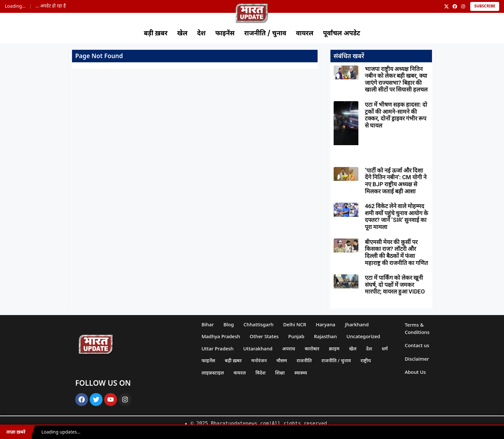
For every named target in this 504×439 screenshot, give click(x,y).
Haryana (326, 324)
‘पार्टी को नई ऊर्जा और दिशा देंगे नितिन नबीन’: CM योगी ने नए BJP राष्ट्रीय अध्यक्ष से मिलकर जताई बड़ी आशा (396, 181)
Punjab (296, 336)
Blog (229, 324)
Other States (264, 336)
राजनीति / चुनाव (265, 34)
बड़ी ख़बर (156, 34)
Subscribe (485, 6)
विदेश (261, 373)
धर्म (385, 348)
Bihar (208, 324)
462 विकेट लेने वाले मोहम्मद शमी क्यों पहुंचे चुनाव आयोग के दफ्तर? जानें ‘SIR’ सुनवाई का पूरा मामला (396, 216)
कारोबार (312, 348)
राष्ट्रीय (366, 360)
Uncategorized (363, 336)
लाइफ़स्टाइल (213, 373)
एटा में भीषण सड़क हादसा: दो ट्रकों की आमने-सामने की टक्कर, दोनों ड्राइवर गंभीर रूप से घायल (396, 115)
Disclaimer (417, 359)
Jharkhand (357, 324)
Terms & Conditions (417, 328)
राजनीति (304, 360)
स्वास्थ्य (301, 373)
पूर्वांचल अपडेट (342, 34)
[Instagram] (463, 6)
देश (201, 34)
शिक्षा (280, 373)
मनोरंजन (259, 360)
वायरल (305, 34)
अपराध (289, 348)
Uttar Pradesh (218, 348)
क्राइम (334, 348)
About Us (415, 372)
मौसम (282, 360)
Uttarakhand (258, 348)
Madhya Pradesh (221, 336)
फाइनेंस (225, 34)
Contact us (417, 345)
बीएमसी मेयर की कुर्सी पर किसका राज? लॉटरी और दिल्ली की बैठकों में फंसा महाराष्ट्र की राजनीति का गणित (396, 252)
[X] (446, 6)
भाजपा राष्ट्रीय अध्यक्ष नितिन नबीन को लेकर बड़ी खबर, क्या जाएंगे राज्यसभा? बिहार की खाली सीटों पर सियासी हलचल (396, 79)
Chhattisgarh (259, 324)
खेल (182, 34)
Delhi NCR (295, 324)
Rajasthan (325, 336)
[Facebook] (455, 6)
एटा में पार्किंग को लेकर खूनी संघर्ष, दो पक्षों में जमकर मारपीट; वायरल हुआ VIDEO (395, 285)
